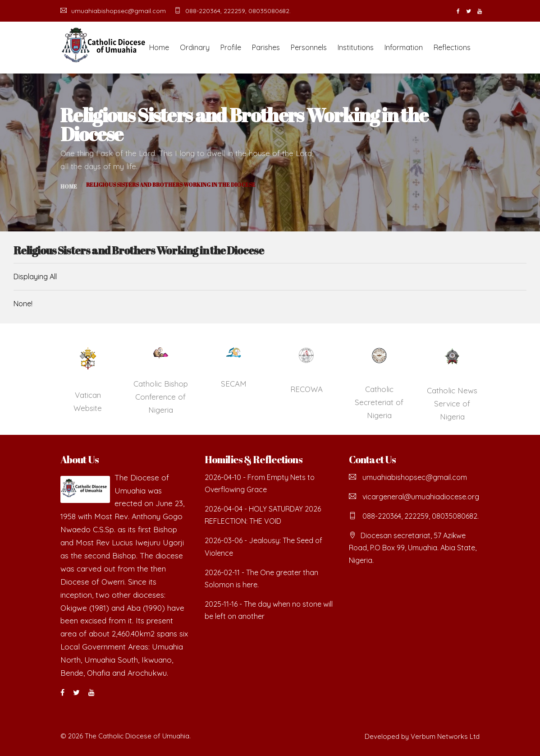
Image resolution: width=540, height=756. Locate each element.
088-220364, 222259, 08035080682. (233, 11)
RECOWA (307, 389)
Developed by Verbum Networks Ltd (422, 736)
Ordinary (195, 47)
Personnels (309, 47)
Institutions (356, 47)
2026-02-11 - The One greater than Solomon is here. (261, 579)
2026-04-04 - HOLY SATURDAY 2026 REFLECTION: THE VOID (263, 515)
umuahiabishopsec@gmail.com (113, 11)
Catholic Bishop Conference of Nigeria (161, 397)
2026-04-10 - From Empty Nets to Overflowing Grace (260, 483)
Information (404, 47)
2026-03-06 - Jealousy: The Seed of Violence (263, 546)
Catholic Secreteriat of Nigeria (379, 402)
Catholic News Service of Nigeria (452, 403)
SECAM (234, 384)
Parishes (266, 47)
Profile (231, 47)
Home (159, 47)
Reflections (452, 47)
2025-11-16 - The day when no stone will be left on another (269, 610)
